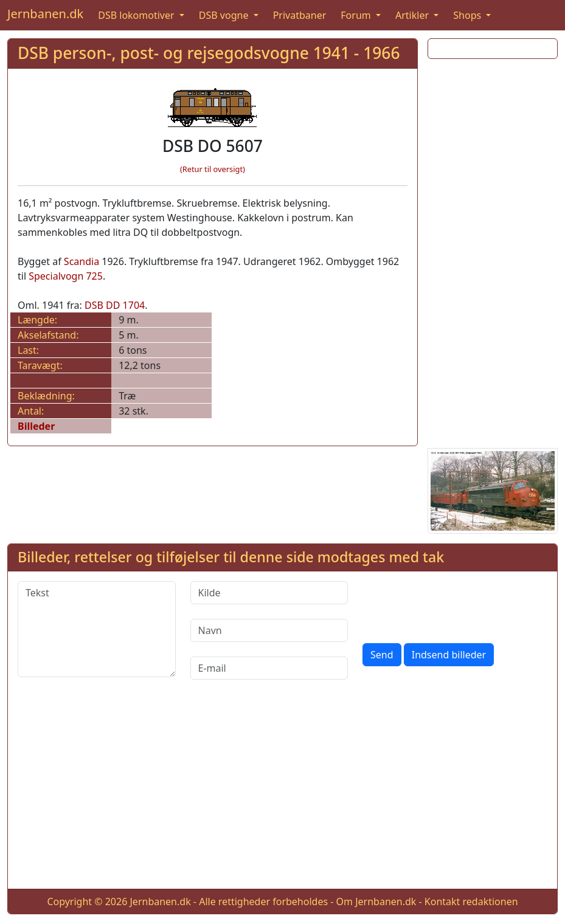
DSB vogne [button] (225, 15)
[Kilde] (269, 593)
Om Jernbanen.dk (376, 902)
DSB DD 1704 (115, 305)
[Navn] (269, 630)
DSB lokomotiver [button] (137, 15)
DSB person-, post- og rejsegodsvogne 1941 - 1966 (209, 53)
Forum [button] (357, 15)
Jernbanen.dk (45, 14)
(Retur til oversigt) (213, 169)
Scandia (81, 261)
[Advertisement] (493, 251)
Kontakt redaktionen (471, 902)
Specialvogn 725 (66, 276)
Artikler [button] (413, 15)
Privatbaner (300, 15)
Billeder (36, 426)
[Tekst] (97, 629)
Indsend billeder (449, 655)
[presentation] (455, 605)
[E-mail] (269, 668)
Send (382, 655)
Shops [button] (468, 15)
